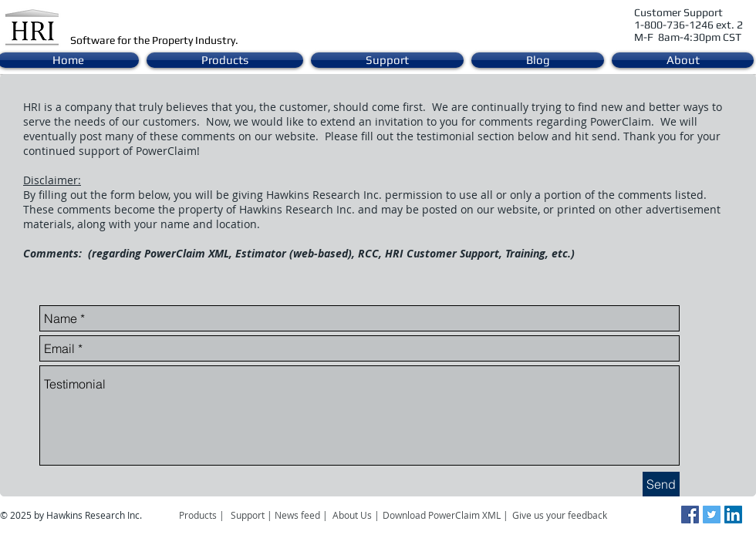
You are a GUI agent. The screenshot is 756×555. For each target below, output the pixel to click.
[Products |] (202, 515)
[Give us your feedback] (568, 515)
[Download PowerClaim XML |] (445, 515)
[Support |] (253, 515)
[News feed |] (302, 515)
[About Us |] (358, 515)
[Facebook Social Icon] (690, 515)
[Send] (661, 484)
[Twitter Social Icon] (712, 515)
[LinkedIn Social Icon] (733, 515)
